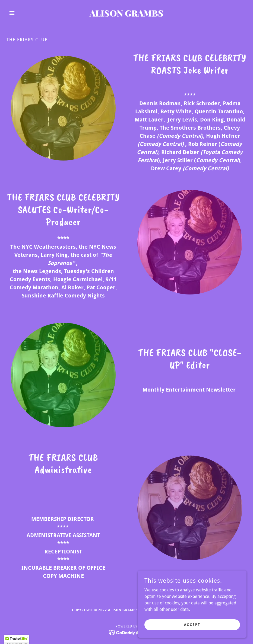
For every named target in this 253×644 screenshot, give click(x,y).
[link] (127, 15)
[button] (25, 13)
